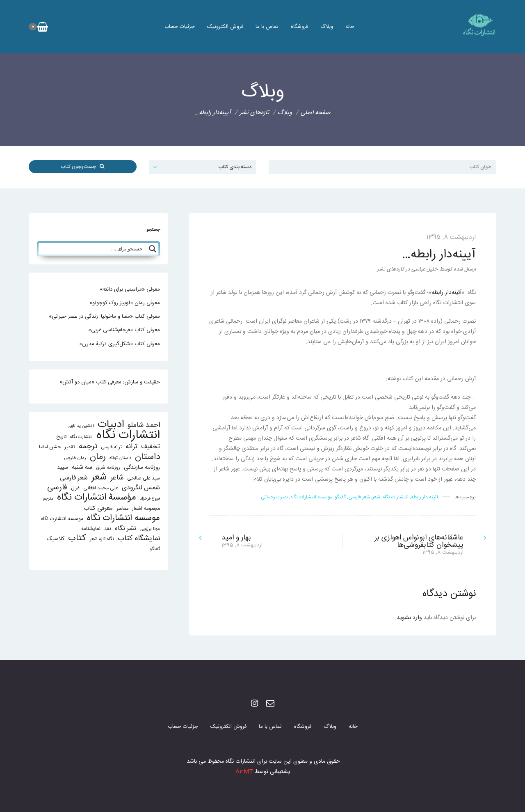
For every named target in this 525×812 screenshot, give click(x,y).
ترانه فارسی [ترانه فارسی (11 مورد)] (112, 447)
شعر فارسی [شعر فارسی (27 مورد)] (74, 478)
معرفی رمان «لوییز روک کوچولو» (125, 303)
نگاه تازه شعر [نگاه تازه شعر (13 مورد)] (102, 539)
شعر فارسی (359, 497)
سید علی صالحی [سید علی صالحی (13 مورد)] (144, 478)
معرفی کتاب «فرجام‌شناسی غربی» (124, 330)
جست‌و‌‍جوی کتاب (82, 167)
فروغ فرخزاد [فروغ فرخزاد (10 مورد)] (150, 499)
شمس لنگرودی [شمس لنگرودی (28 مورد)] (141, 488)
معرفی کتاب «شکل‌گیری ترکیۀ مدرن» (120, 344)
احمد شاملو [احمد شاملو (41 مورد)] (144, 425)
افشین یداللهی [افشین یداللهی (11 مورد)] (81, 426)
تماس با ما (267, 27)
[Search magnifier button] (153, 249)
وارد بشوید (409, 618)
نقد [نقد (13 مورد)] (108, 529)
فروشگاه (299, 27)
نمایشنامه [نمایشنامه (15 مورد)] (91, 529)
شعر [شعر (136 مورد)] (99, 477)
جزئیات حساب (180, 27)
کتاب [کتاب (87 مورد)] (77, 538)
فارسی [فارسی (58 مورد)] (57, 488)
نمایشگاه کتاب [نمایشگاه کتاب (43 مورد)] (139, 539)
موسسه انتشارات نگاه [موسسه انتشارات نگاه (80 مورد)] (123, 518)
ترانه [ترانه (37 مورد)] (131, 447)
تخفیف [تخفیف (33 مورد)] (151, 447)
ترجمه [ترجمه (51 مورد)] (88, 446)
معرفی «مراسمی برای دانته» (130, 289)
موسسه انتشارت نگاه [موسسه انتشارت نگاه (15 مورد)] (62, 519)
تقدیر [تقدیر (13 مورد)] (70, 447)
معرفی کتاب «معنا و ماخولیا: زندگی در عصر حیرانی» (104, 317)
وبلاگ (327, 27)
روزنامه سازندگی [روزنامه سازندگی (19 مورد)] (142, 468)
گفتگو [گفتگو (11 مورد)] (155, 549)
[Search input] (93, 249)
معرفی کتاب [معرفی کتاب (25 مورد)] (98, 508)
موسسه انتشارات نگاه (311, 497)
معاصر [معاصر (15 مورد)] (122, 509)
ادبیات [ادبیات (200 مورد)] (111, 425)
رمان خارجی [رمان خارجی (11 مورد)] (75, 458)
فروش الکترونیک (225, 27)
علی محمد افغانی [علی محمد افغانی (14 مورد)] (101, 488)
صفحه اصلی (316, 113)
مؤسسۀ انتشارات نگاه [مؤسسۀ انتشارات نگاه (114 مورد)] (97, 498)
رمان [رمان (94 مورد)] (98, 457)
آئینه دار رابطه (425, 497)
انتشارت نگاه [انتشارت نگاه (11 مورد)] (81, 437)
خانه (350, 27)
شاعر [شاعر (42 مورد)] (117, 478)
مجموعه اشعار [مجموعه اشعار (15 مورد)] (146, 509)
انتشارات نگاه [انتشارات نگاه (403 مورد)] (128, 435)
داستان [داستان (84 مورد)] (147, 457)
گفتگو (340, 497)
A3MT (244, 772)
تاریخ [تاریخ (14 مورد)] (61, 437)
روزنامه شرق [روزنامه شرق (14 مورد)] (108, 468)
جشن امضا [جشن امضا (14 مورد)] (50, 447)
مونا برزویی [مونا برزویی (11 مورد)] (150, 529)
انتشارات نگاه (396, 497)
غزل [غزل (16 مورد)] (75, 488)
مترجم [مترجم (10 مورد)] (48, 499)
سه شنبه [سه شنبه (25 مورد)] (82, 467)
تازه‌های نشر (254, 113)
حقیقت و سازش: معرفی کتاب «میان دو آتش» (110, 382)
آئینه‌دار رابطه (446, 293)
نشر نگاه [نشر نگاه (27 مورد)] (126, 529)
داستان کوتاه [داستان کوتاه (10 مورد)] (120, 458)
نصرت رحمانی (274, 497)
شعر (376, 497)
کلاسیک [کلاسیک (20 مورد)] (56, 539)
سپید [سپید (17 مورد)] (63, 468)
